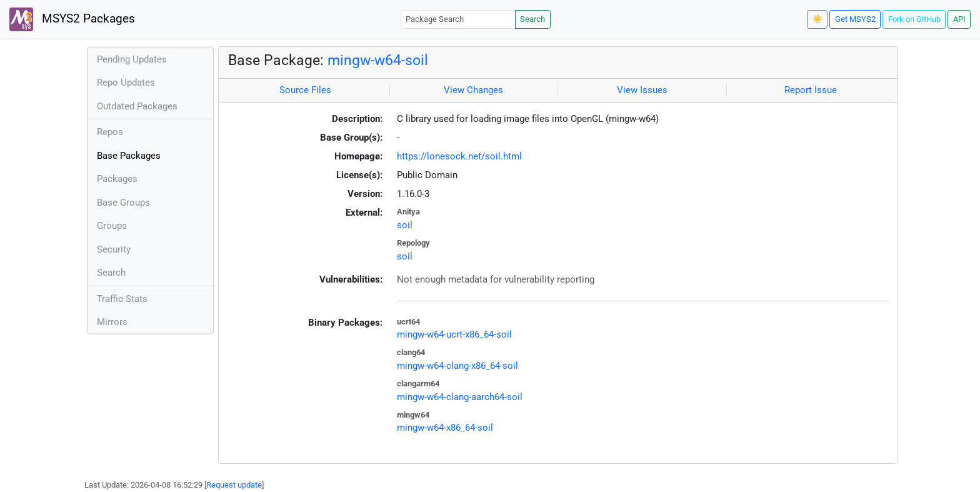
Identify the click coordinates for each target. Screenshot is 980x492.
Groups (112, 226)
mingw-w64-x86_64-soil (445, 428)
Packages (117, 179)
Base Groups (123, 203)
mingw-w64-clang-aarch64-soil (460, 397)
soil (405, 225)
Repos (110, 132)
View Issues (642, 90)
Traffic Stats (122, 299)
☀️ (817, 19)
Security (114, 249)
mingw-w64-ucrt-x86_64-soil (454, 334)
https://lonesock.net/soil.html (459, 156)
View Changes (473, 90)
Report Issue (811, 90)
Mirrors (112, 322)
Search (532, 19)
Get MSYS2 (855, 19)
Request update (234, 485)
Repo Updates (126, 83)
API (959, 19)
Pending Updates (132, 59)
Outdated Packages (137, 106)
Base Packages (129, 156)
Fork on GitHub (914, 19)
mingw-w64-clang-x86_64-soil (457, 366)
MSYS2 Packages (72, 19)
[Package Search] (458, 19)
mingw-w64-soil (378, 60)
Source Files (305, 90)
